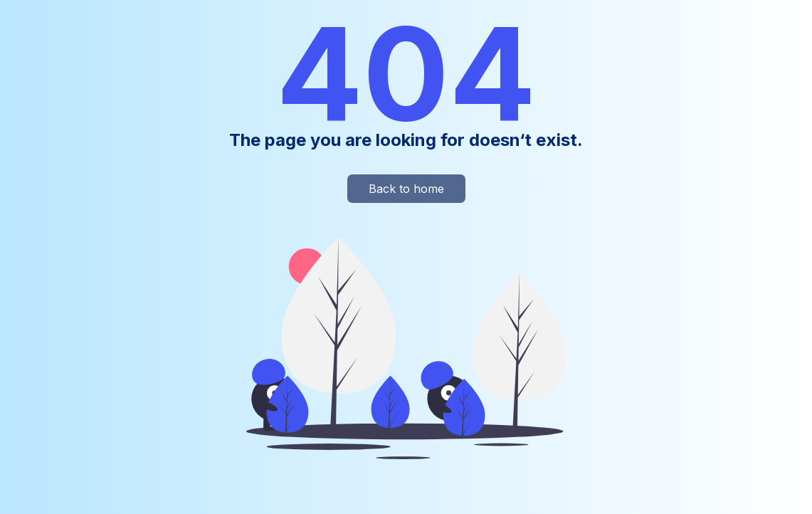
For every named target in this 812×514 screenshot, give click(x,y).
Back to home (406, 189)
